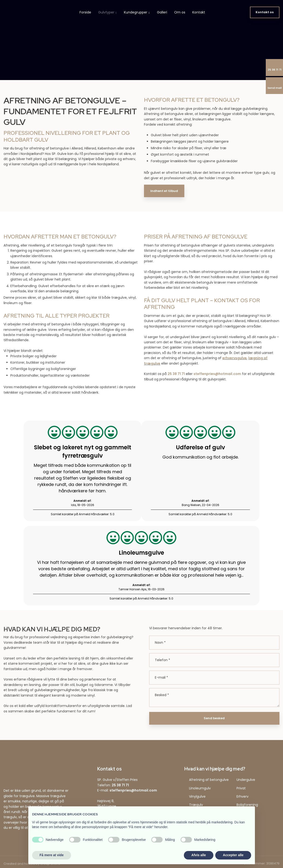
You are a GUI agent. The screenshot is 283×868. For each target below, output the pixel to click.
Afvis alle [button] (199, 855)
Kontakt (199, 12)
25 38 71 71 (176, 374)
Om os (180, 12)
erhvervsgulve (234, 358)
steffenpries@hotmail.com (217, 374)
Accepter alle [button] (233, 855)
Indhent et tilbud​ (164, 191)
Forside (85, 12)
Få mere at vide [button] (52, 855)
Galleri (162, 12)
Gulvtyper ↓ (108, 12)
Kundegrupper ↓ (137, 12)
